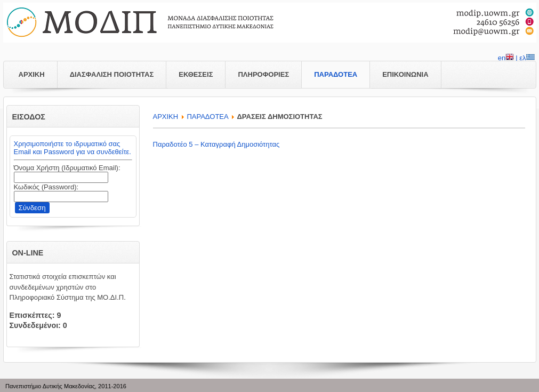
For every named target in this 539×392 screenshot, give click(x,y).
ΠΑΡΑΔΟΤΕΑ (336, 74)
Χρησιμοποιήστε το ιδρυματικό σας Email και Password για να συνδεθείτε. (73, 148)
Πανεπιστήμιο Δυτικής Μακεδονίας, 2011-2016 (66, 386)
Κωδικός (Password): (46, 187)
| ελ (525, 59)
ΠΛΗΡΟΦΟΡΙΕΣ (263, 74)
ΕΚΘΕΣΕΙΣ (196, 74)
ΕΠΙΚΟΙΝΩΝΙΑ (405, 74)
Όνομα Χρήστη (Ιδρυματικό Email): (67, 168)
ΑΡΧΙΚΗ (32, 74)
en (506, 59)
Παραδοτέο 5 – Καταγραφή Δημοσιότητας (216, 144)
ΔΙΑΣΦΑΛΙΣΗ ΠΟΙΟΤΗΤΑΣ (112, 74)
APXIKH (166, 117)
